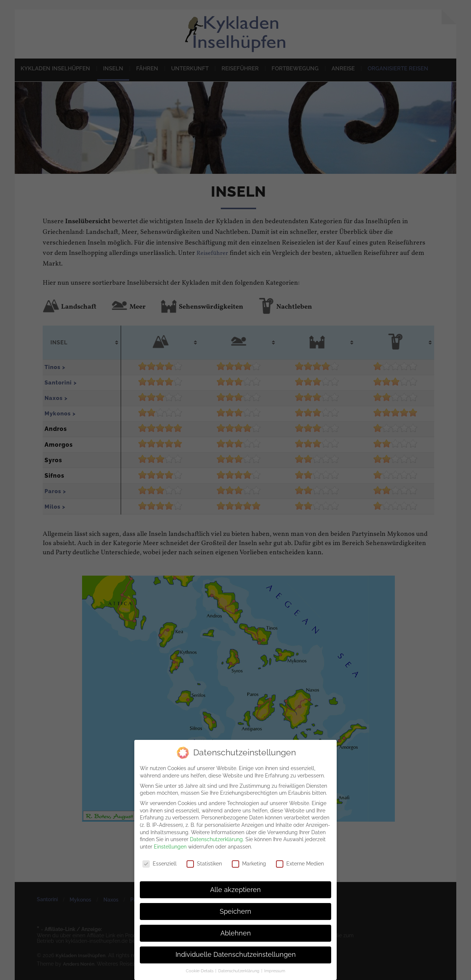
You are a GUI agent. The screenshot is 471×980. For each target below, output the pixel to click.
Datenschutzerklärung (216, 839)
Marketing (249, 863)
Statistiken (204, 863)
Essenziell (160, 863)
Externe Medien (300, 863)
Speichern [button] (235, 911)
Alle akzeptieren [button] (235, 889)
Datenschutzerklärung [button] (239, 970)
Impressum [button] (275, 970)
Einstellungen (170, 846)
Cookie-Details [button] (200, 970)
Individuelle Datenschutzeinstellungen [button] (236, 954)
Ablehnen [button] (236, 932)
